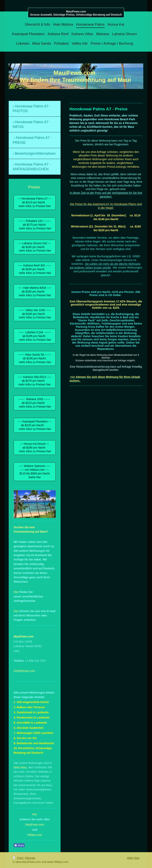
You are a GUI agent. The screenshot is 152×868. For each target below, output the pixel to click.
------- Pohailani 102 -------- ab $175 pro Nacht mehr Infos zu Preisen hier (35, 225)
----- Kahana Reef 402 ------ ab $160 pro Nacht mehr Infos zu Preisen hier (35, 269)
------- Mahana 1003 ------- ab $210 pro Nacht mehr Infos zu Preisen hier (35, 403)
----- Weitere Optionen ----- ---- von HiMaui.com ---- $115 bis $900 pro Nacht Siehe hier (35, 472)
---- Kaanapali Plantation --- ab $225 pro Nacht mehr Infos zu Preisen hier (35, 425)
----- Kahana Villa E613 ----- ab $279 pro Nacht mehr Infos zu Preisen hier (35, 381)
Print (18, 858)
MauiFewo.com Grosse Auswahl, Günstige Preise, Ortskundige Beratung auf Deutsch (76, 13)
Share (19, 845)
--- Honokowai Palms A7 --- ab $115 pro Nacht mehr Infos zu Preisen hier (35, 202)
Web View (133, 858)
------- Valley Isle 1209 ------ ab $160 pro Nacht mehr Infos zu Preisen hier (35, 314)
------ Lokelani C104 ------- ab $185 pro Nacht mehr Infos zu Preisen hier (35, 336)
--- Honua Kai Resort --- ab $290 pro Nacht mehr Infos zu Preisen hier (35, 448)
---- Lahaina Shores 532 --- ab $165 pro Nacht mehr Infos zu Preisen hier (35, 247)
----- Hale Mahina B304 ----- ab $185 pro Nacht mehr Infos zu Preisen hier (35, 292)
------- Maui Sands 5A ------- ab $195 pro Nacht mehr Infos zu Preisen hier (35, 358)
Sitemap (30, 858)
